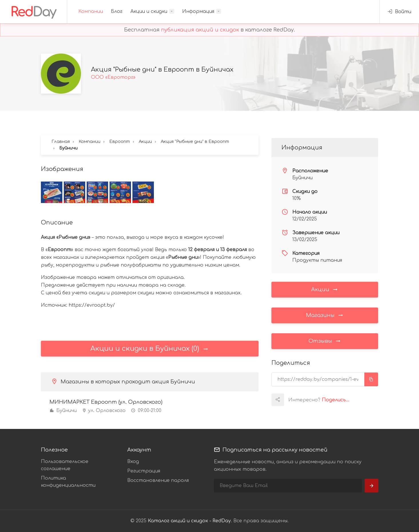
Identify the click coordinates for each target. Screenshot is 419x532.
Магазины (325, 315)
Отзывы (325, 341)
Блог (117, 11)
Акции (325, 289)
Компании (91, 11)
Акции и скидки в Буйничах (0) (150, 349)
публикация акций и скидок (200, 30)
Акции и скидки (149, 11)
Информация (198, 11)
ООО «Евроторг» (113, 77)
